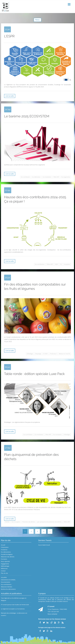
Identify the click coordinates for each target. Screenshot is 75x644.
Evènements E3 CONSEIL (8, 580)
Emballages (30, 354)
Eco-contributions (6, 584)
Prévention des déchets (29, 522)
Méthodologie (5, 566)
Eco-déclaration (36, 177)
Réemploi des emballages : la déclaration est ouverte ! (14, 614)
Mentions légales (50, 642)
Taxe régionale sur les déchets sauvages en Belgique (14, 599)
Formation (4, 559)
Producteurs (53, 354)
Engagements (5, 564)
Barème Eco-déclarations (8, 589)
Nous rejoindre (5, 561)
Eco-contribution (25, 177)
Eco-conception (57, 435)
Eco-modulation (47, 177)
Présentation (5, 547)
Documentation (6, 582)
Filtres (37, 20)
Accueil (3, 545)
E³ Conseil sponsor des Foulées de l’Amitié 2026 (15, 605)
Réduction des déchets (8, 557)
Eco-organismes (66, 177)
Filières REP (50, 264)
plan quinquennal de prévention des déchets (49, 522)
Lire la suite (10, 96)
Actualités (4, 577)
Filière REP (56, 177)
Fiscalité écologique (7, 554)
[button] (69, 4)
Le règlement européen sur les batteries (13, 609)
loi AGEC (46, 354)
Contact (3, 571)
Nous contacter (53, 614)
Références (4, 568)
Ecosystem (67, 264)
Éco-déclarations (6, 552)
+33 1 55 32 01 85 (53, 612)
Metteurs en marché (64, 354)
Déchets (7, 522)
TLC (61, 264)
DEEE (56, 264)
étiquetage (38, 354)
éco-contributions (40, 264)
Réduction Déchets (7, 587)
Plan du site (4, 573)
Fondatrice (4, 550)
